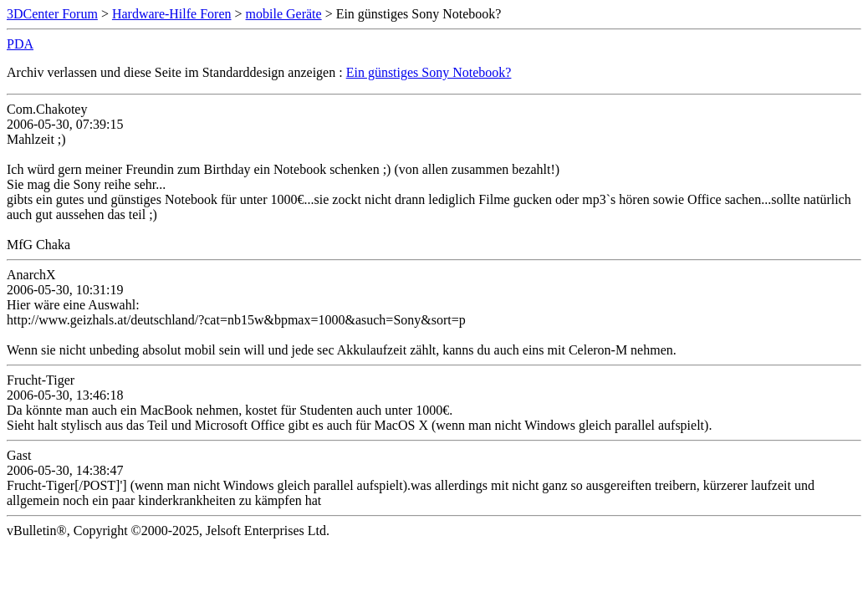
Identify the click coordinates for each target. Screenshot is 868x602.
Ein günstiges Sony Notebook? (429, 72)
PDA (20, 44)
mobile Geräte (284, 14)
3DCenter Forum (52, 14)
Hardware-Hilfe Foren (172, 14)
